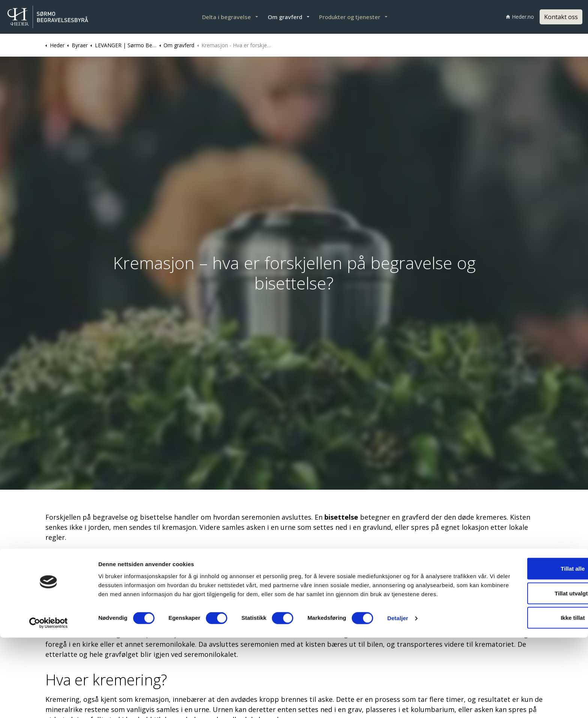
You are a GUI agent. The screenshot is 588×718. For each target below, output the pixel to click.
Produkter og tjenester (350, 17)
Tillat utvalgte (525, 669)
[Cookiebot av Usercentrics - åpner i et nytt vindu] (49, 703)
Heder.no (520, 17)
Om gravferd (285, 17)
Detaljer (398, 703)
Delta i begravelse (226, 17)
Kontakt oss (561, 17)
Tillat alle (525, 644)
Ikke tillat (525, 693)
